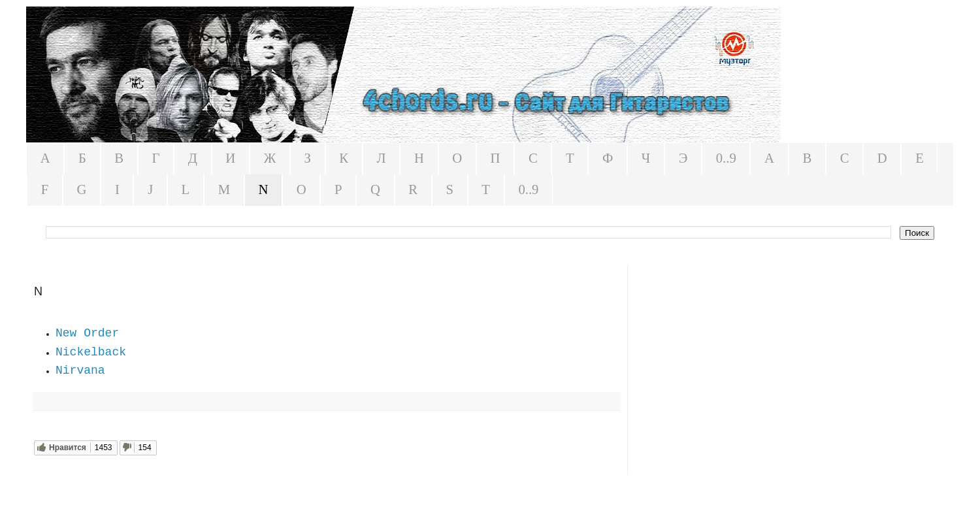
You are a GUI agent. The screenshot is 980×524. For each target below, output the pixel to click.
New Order (87, 333)
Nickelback (91, 352)
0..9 (726, 158)
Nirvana (80, 370)
